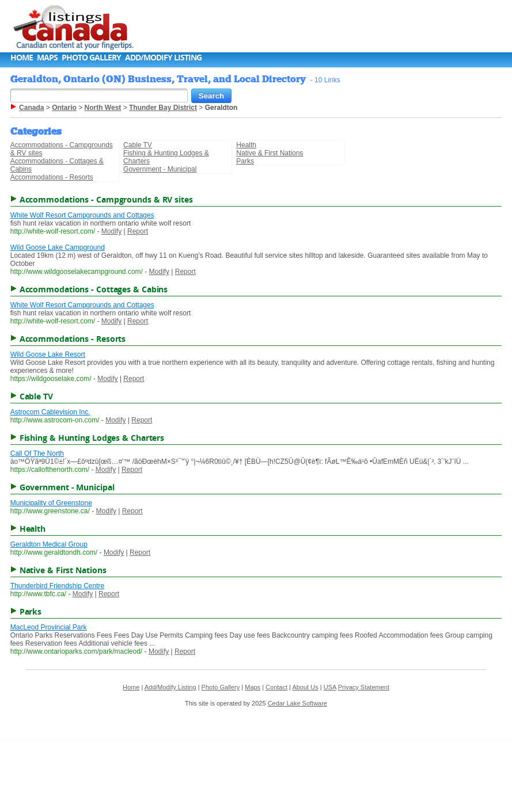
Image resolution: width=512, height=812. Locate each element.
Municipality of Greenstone (51, 503)
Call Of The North (37, 453)
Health (246, 145)
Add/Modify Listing (163, 57)
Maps (47, 57)
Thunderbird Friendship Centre (57, 586)
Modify (111, 231)
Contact (276, 687)
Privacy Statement (364, 687)
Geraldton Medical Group (49, 544)
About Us (305, 687)
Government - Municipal (160, 169)
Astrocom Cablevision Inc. (50, 412)
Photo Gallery (91, 57)
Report (138, 231)
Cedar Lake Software (297, 703)
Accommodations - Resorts (52, 177)
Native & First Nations (270, 153)
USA (330, 687)
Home (22, 57)
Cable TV (138, 145)
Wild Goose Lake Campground (58, 247)
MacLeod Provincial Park (49, 627)
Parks (245, 161)
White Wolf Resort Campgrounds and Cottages (82, 215)
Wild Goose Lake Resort (48, 354)
